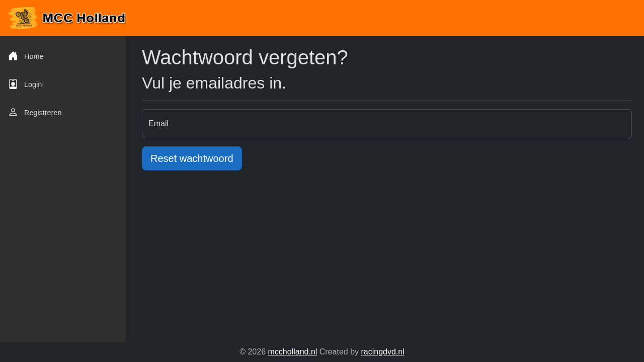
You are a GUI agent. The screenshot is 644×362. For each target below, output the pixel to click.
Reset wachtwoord (192, 158)
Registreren (35, 112)
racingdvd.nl (382, 352)
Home (26, 56)
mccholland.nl (293, 352)
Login (25, 84)
